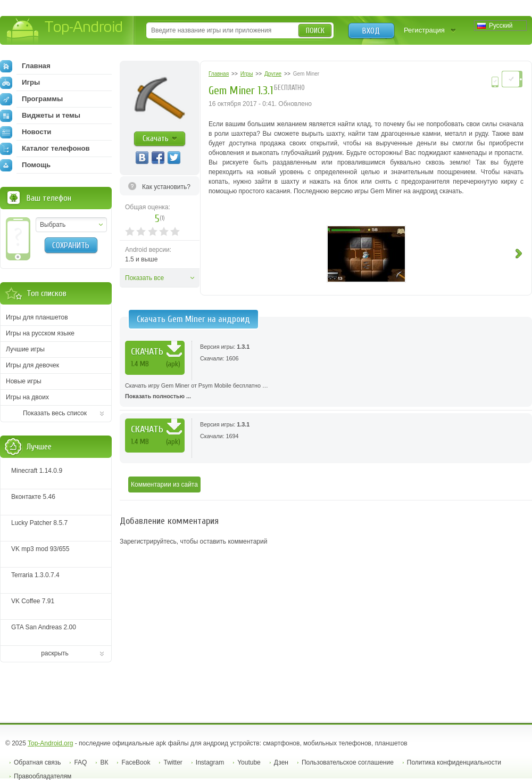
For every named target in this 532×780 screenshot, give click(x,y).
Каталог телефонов (45, 149)
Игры (20, 83)
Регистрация (424, 30)
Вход (371, 31)
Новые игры (24, 381)
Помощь (25, 165)
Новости (26, 132)
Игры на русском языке (40, 333)
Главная (25, 66)
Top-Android (65, 31)
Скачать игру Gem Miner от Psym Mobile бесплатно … (326, 392)
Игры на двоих (27, 397)
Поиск (315, 31)
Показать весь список (55, 413)
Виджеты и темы (40, 116)
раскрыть (55, 653)
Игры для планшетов (37, 317)
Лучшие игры (25, 349)
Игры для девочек (32, 365)
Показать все (144, 278)
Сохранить (71, 245)
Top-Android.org (50, 743)
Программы (31, 99)
